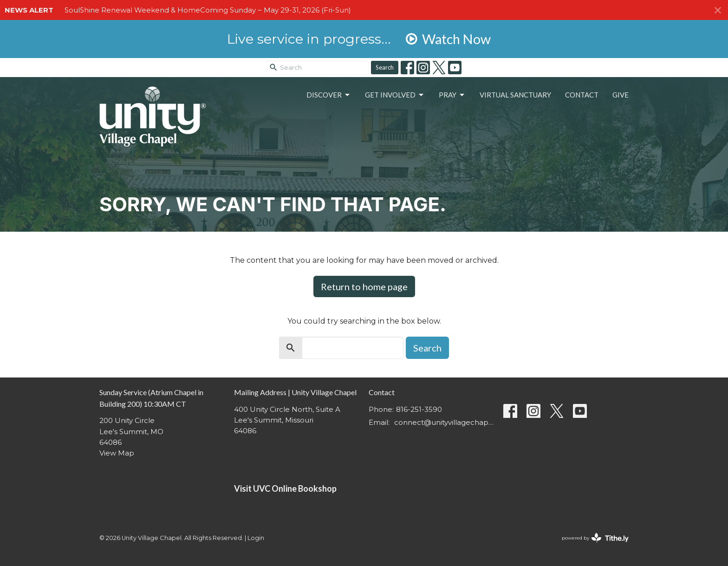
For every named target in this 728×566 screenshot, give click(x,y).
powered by (595, 538)
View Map (117, 453)
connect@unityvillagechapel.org (444, 422)
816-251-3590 (419, 409)
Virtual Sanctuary (515, 95)
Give (621, 95)
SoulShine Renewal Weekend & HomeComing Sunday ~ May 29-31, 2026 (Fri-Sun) (208, 10)
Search (385, 67)
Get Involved (395, 95)
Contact (582, 95)
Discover (329, 95)
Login (256, 538)
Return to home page (364, 286)
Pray (452, 95)
